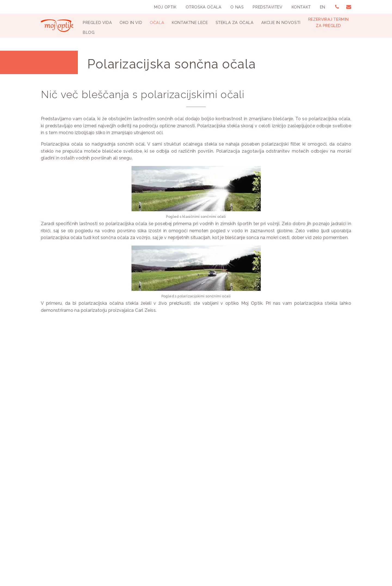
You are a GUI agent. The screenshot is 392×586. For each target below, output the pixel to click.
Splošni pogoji (163, 520)
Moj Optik (165, 7)
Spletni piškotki (165, 527)
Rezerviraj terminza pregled (328, 22)
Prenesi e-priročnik (128, 413)
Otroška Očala (204, 7)
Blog (89, 32)
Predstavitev (267, 7)
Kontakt (301, 7)
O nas (237, 7)
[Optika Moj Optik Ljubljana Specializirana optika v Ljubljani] (57, 26)
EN (323, 7)
